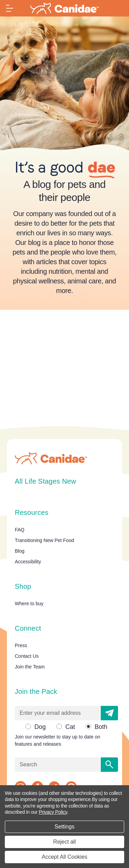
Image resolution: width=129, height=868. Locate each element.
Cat (70, 727)
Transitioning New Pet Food (44, 540)
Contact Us (27, 656)
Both (101, 727)
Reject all (65, 842)
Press (21, 645)
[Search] (109, 765)
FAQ (20, 530)
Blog (20, 551)
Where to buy (29, 604)
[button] (109, 713)
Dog (40, 727)
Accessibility (28, 562)
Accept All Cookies (64, 857)
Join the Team (30, 667)
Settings (65, 827)
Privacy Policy (53, 812)
